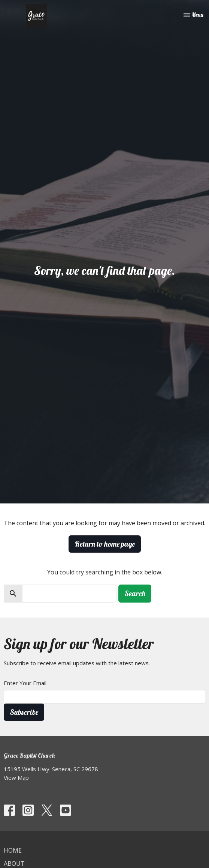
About (14, 863)
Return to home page (105, 544)
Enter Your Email (25, 683)
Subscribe (24, 712)
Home (13, 850)
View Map (16, 778)
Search (135, 593)
